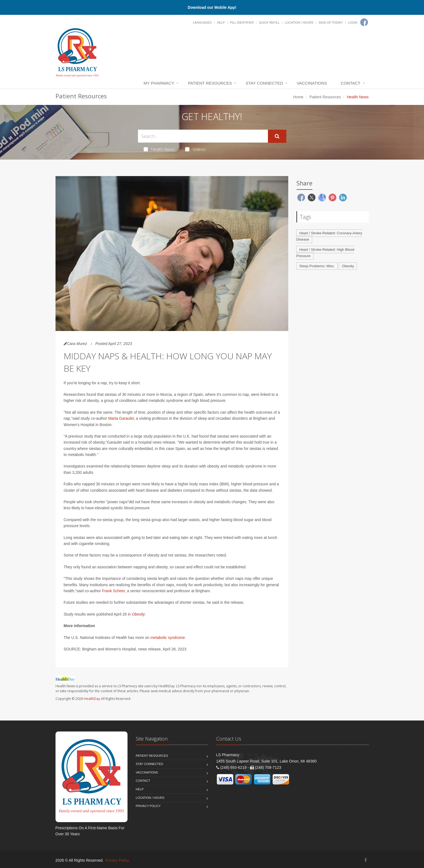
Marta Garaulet (121, 418)
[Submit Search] (277, 136)
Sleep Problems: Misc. (317, 266)
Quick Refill (269, 23)
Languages (202, 23)
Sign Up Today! (331, 23)
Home (298, 97)
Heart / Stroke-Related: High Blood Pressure (325, 253)
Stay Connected (264, 83)
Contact (350, 83)
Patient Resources (210, 83)
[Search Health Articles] (203, 136)
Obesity (138, 614)
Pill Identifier (242, 23)
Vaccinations (312, 83)
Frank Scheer (113, 591)
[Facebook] (364, 22)
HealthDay (92, 699)
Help (221, 23)
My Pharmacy (159, 83)
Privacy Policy (148, 806)
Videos (195, 149)
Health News (159, 149)
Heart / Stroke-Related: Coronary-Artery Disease (329, 236)
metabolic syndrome (167, 638)
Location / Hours (299, 23)
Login (353, 23)
